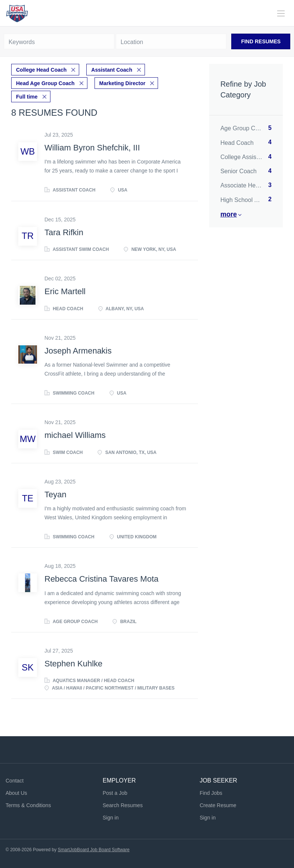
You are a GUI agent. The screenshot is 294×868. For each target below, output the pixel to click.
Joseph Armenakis (78, 351)
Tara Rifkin (64, 232)
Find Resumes (261, 41)
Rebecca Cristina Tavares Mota (101, 579)
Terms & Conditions (28, 805)
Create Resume (218, 805)
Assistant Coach (112, 70)
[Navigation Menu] (281, 13)
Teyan (55, 494)
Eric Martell (65, 291)
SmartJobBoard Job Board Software (94, 850)
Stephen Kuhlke (73, 664)
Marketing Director (123, 83)
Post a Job (115, 793)
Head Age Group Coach (45, 83)
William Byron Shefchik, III (92, 148)
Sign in (111, 818)
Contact (15, 781)
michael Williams (75, 435)
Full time (27, 97)
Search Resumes (123, 805)
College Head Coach (41, 70)
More (229, 214)
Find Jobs (211, 793)
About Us (16, 793)
